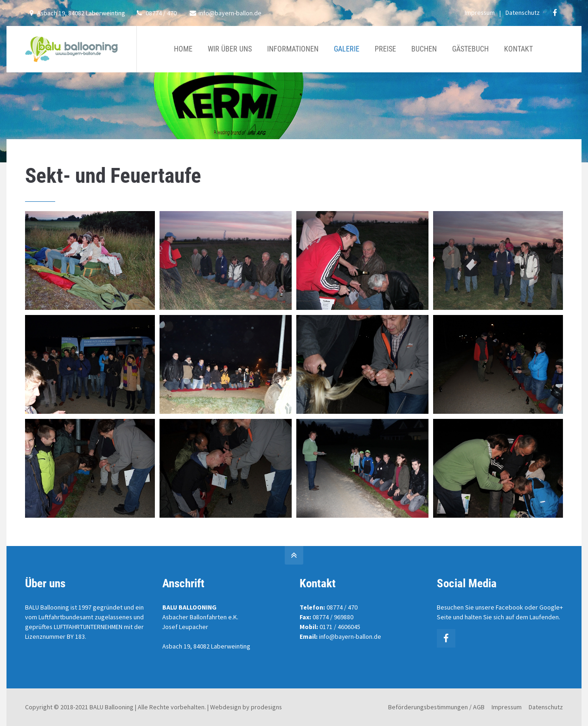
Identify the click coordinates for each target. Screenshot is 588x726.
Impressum (480, 13)
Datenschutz (523, 13)
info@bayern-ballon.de (226, 13)
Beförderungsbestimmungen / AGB (436, 707)
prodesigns (266, 707)
